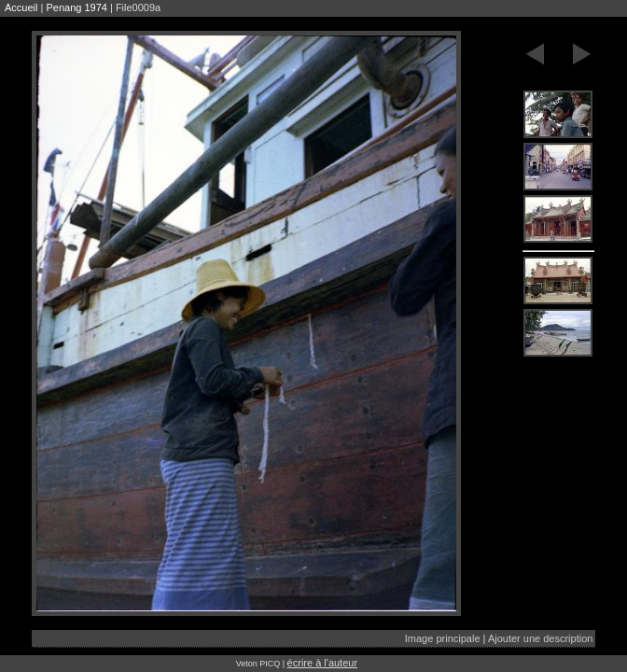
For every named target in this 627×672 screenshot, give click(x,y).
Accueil (21, 7)
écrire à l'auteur (322, 663)
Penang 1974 (76, 7)
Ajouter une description (541, 638)
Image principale (443, 638)
